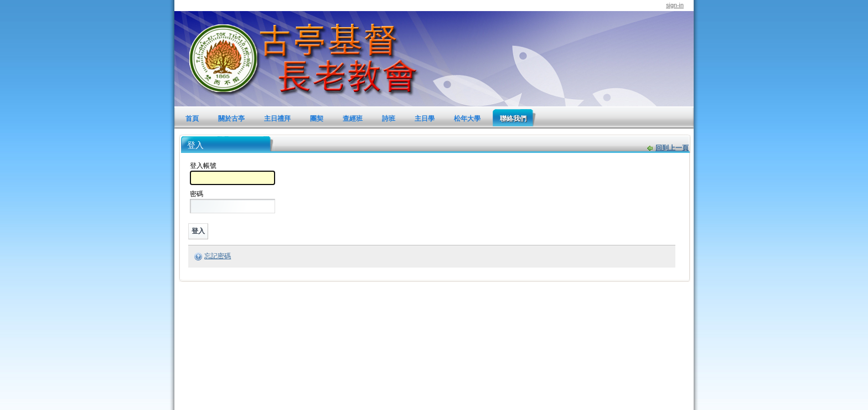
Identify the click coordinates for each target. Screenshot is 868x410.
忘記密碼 (218, 256)
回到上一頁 (672, 148)
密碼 (197, 194)
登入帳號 (203, 166)
